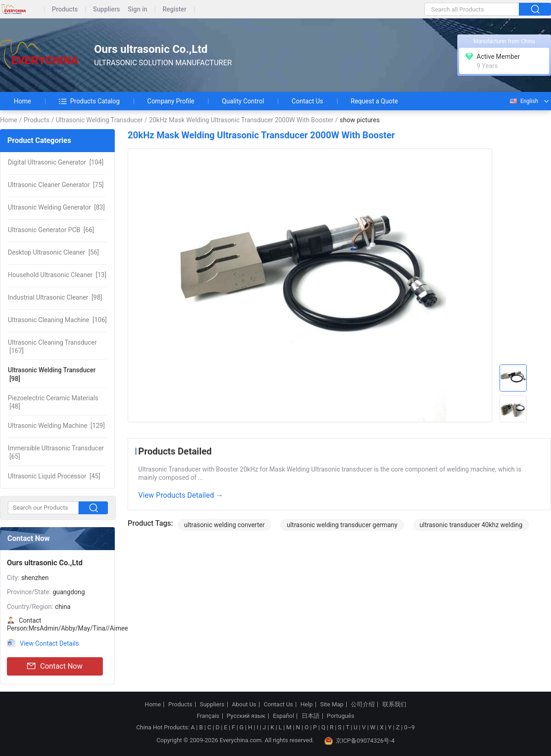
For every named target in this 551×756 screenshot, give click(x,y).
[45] (54, 476)
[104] (56, 162)
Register (174, 9)
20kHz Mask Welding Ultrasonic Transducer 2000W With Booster (241, 120)
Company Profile (171, 101)
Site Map (332, 705)
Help (306, 705)
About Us (244, 705)
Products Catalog (89, 101)
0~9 (409, 727)
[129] (56, 426)
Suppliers (107, 9)
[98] (55, 297)
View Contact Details (49, 643)
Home (22, 101)
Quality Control (243, 101)
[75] (56, 185)
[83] (56, 207)
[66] (51, 230)
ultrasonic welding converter (225, 525)
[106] (57, 320)
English (523, 101)
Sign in (138, 9)
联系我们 (394, 705)
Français (208, 716)
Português (341, 716)
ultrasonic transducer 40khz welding (471, 525)
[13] (57, 275)
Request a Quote (374, 101)
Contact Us (307, 101)
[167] (52, 347)
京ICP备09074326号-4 (360, 741)
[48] (53, 402)
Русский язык (246, 716)
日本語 (311, 716)
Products (65, 9)
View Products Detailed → (181, 495)
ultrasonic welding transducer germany (342, 525)
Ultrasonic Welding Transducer (99, 120)
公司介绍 (363, 705)
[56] (53, 252)
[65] (56, 452)
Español (283, 716)
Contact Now (55, 666)
